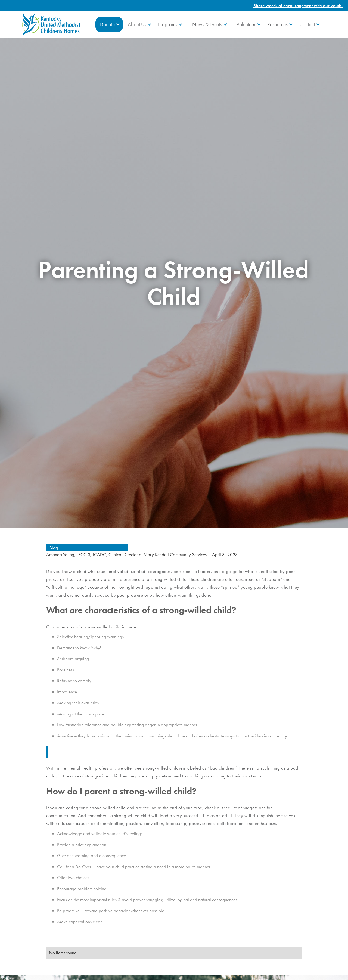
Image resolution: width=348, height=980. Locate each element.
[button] (109, 24)
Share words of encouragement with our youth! (298, 6)
